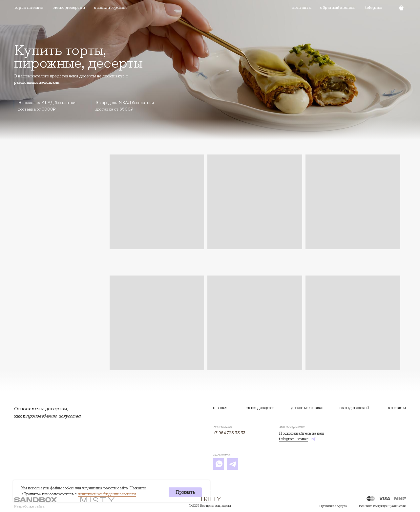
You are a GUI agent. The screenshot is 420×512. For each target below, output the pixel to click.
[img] (210, 499)
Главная (220, 408)
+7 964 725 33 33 (229, 433)
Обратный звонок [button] (337, 7)
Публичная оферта (333, 506)
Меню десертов (69, 7)
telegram (374, 7)
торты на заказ (29, 7)
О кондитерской (110, 7)
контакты (397, 408)
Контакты (302, 7)
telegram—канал (294, 439)
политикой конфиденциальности (107, 494)
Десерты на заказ (307, 408)
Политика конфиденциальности (382, 506)
